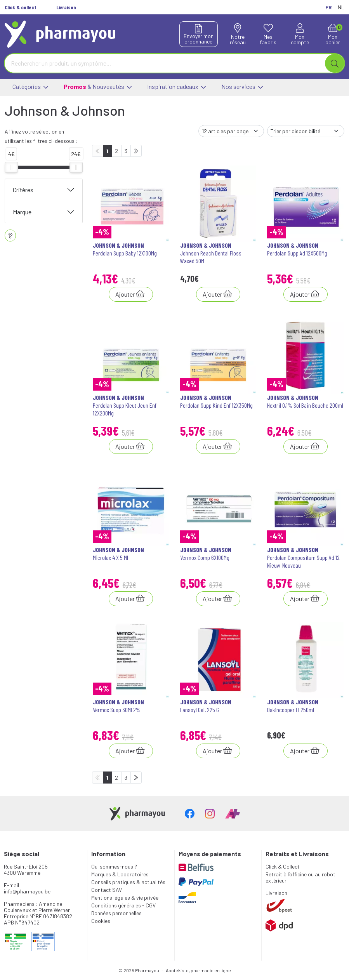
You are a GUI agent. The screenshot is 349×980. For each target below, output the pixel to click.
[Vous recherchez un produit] (165, 63)
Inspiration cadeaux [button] (176, 87)
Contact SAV (107, 890)
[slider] (11, 167)
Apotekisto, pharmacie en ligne (198, 970)
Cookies (101, 921)
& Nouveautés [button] (98, 87)
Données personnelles (116, 913)
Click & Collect (283, 866)
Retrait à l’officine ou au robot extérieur (300, 877)
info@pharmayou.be (27, 891)
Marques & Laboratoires (120, 874)
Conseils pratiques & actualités (128, 882)
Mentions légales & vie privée (125, 897)
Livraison (276, 893)
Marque (22, 212)
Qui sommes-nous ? (114, 866)
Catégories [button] (30, 87)
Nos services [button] (242, 87)
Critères (23, 190)
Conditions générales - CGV (123, 905)
